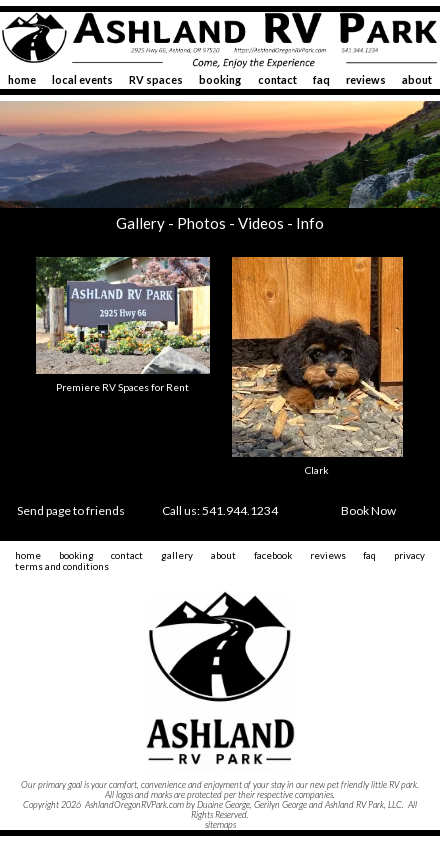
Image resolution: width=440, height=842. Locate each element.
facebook (273, 555)
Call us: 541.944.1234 (220, 510)
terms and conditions (62, 566)
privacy (409, 555)
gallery (177, 555)
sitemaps (220, 824)
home (22, 79)
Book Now (368, 510)
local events (82, 79)
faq (321, 79)
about (417, 79)
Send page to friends (71, 510)
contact (277, 79)
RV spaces (156, 79)
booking (220, 79)
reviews (366, 79)
